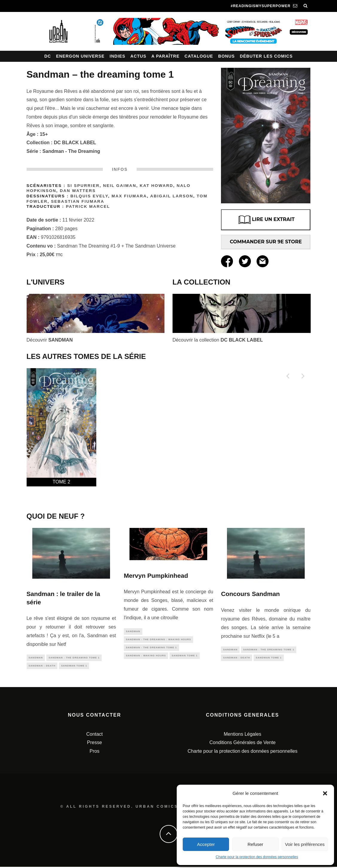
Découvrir (50, 340)
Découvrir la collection (218, 340)
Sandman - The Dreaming (71, 151)
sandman (36, 658)
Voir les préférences (305, 844)
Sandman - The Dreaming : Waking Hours (158, 640)
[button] (325, 793)
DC (48, 56)
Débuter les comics (266, 56)
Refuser (256, 844)
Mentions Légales (242, 735)
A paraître (165, 56)
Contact (94, 735)
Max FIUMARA (129, 196)
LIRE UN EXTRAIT (266, 220)
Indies (118, 56)
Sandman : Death (42, 667)
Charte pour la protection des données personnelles (257, 857)
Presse (94, 744)
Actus (138, 56)
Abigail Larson (172, 196)
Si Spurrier (83, 186)
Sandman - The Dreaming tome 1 (74, 658)
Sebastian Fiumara (78, 201)
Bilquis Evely (89, 196)
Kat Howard (156, 186)
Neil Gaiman (120, 186)
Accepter (206, 844)
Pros (95, 753)
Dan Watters (78, 191)
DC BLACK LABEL (75, 143)
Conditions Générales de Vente (242, 744)
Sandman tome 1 (74, 667)
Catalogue (199, 56)
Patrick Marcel (88, 206)
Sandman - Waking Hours (146, 658)
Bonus (227, 56)
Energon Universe (80, 56)
